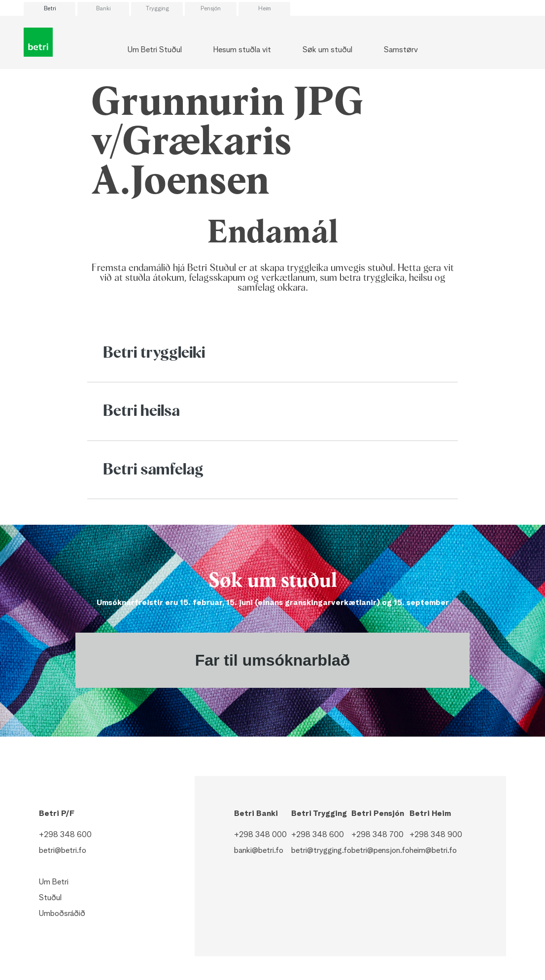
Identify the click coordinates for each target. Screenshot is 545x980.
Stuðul (50, 898)
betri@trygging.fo (321, 851)
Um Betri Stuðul (155, 50)
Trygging (157, 9)
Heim (265, 9)
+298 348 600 (65, 835)
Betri (50, 9)
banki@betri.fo (259, 851)
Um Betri (54, 882)
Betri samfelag (153, 470)
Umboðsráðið (62, 914)
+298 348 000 (260, 835)
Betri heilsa (141, 411)
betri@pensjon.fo (380, 851)
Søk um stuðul (327, 50)
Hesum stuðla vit (242, 50)
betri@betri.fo (63, 851)
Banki (103, 9)
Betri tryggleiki (154, 353)
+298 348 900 (436, 835)
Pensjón (211, 9)
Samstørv (401, 50)
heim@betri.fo (433, 851)
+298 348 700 (377, 835)
